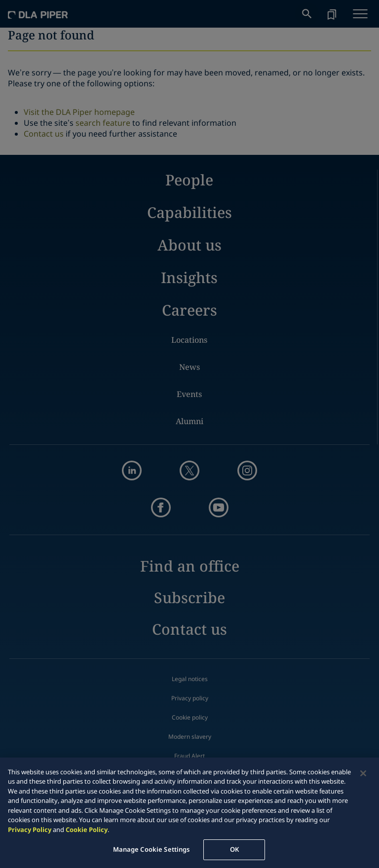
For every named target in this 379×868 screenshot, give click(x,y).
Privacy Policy (30, 830)
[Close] (363, 773)
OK (234, 849)
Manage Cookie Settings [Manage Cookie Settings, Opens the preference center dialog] (152, 849)
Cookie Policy (87, 830)
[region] (189, 813)
